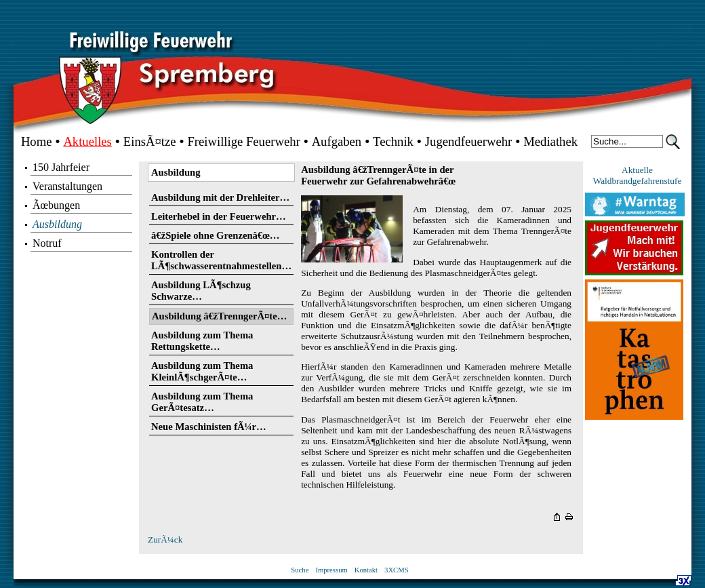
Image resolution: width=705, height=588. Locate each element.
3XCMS (397, 570)
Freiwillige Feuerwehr (243, 141)
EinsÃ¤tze (150, 141)
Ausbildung (57, 224)
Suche (300, 570)
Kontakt (366, 570)
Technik (393, 141)
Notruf (47, 243)
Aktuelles (87, 141)
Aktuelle (637, 170)
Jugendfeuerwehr (468, 141)
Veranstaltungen (67, 186)
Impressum (331, 570)
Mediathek (550, 141)
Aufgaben (337, 141)
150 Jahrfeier (61, 167)
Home (37, 141)
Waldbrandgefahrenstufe (638, 181)
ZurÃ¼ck (165, 540)
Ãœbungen (56, 205)
